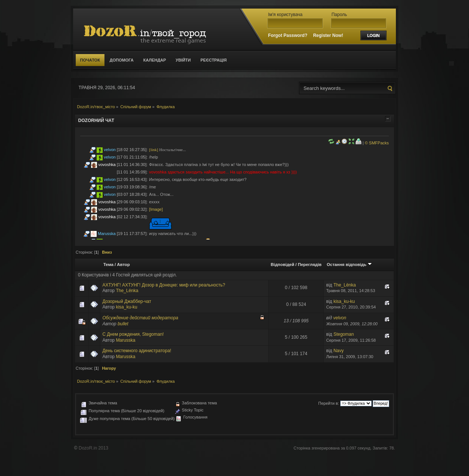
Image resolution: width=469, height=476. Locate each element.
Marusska (107, 234)
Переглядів (310, 264)
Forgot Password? (287, 35)
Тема (108, 264)
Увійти (183, 60)
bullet (123, 324)
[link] (154, 150)
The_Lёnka (127, 291)
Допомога (122, 60)
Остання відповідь (349, 264)
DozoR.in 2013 (93, 448)
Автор (123, 264)
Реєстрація (213, 60)
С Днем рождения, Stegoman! (133, 334)
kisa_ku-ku (127, 307)
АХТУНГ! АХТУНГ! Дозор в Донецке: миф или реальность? (164, 285)
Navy (339, 351)
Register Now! (328, 35)
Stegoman (344, 334)
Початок (90, 60)
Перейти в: (329, 403)
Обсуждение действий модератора (140, 318)
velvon (110, 150)
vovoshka (107, 165)
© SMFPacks (377, 143)
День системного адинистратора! (137, 351)
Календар (155, 60)
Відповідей (283, 264)
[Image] (156, 209)
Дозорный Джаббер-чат (127, 301)
